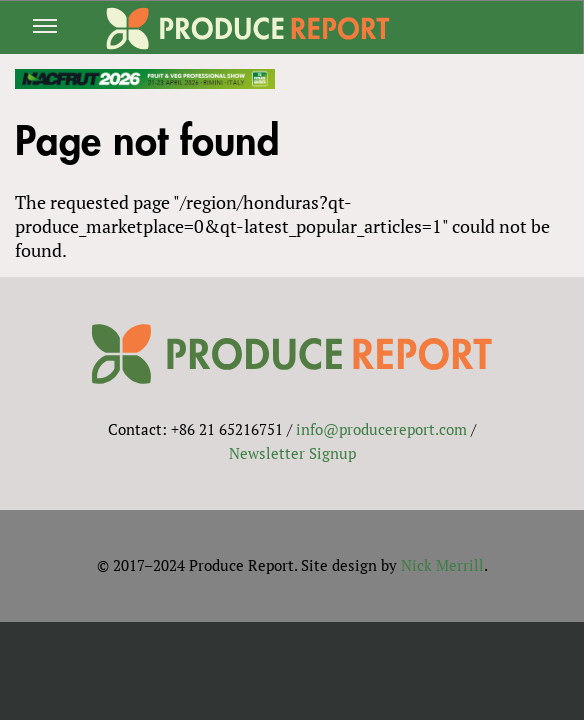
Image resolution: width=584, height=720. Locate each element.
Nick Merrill (442, 565)
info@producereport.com (381, 429)
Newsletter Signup (292, 453)
